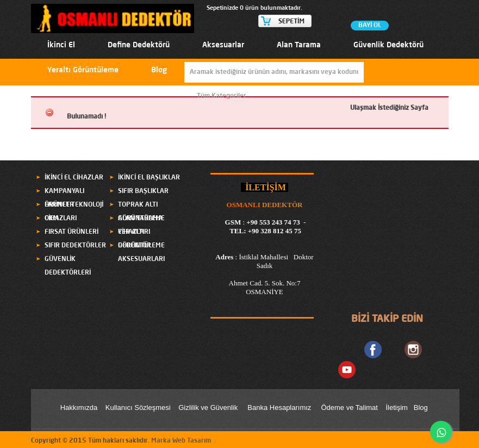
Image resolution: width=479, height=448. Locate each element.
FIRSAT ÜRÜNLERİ (71, 232)
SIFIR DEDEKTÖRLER (75, 246)
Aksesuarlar (223, 45)
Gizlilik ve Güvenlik (208, 407)
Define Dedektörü (139, 45)
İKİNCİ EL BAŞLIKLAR (149, 178)
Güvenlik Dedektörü (388, 45)
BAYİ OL (370, 26)
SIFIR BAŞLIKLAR (143, 191)
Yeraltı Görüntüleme (83, 70)
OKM (52, 219)
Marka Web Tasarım (181, 441)
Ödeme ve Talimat (350, 407)
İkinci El (61, 45)
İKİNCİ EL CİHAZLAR (74, 178)
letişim (398, 407)
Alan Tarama (299, 45)
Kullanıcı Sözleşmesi (138, 407)
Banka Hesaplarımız (279, 407)
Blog (159, 70)
